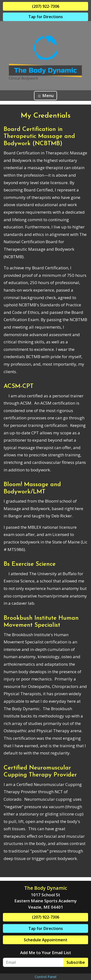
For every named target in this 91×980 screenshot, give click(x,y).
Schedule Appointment (46, 940)
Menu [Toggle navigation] (45, 95)
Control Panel (45, 977)
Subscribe (76, 962)
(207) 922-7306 (46, 6)
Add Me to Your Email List (46, 953)
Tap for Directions (46, 17)
